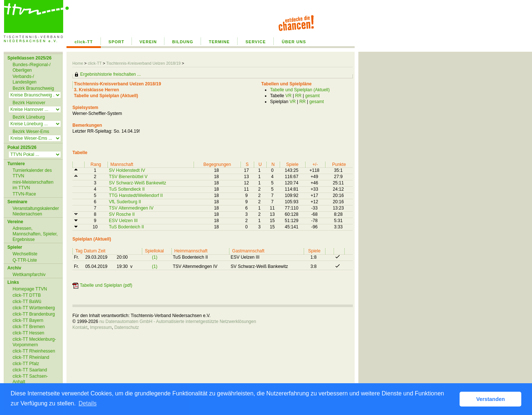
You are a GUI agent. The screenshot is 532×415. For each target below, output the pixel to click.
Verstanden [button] (491, 399)
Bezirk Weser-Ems (31, 132)
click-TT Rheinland (31, 357)
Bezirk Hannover (29, 103)
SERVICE (255, 42)
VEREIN (148, 42)
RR (298, 96)
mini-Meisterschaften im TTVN (33, 185)
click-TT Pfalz (26, 364)
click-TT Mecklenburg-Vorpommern (34, 342)
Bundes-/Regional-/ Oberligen (32, 67)
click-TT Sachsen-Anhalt (30, 379)
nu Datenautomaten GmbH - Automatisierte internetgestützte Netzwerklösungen (178, 322)
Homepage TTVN (30, 289)
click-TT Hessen (28, 333)
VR (288, 96)
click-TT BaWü (27, 302)
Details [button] (88, 403)
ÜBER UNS (294, 42)
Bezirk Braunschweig (33, 88)
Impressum (101, 327)
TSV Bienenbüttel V (128, 177)
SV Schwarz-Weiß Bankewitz (138, 183)
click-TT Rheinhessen (34, 351)
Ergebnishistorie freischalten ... (110, 74)
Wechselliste (25, 254)
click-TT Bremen (29, 327)
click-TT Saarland (30, 370)
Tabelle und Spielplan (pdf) (106, 285)
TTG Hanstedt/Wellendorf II (136, 195)
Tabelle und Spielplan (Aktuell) (300, 90)
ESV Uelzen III (123, 221)
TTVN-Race (24, 194)
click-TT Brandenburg (34, 314)
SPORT (117, 42)
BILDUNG (183, 42)
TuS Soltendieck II (127, 189)
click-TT (84, 42)
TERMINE (219, 42)
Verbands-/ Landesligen (25, 79)
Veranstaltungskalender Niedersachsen (36, 211)
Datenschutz (127, 327)
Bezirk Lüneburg (29, 117)
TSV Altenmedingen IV (131, 208)
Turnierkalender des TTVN (32, 173)
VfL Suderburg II (125, 202)
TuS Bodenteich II (127, 227)
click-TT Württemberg (34, 308)
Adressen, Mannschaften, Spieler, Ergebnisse (35, 234)
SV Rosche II (122, 214)
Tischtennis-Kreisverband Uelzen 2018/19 (144, 63)
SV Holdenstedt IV (127, 170)
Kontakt (80, 327)
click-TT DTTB (27, 295)
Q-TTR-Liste (25, 260)
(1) (155, 257)
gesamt (312, 96)
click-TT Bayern (28, 320)
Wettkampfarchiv (29, 275)
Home (78, 63)
